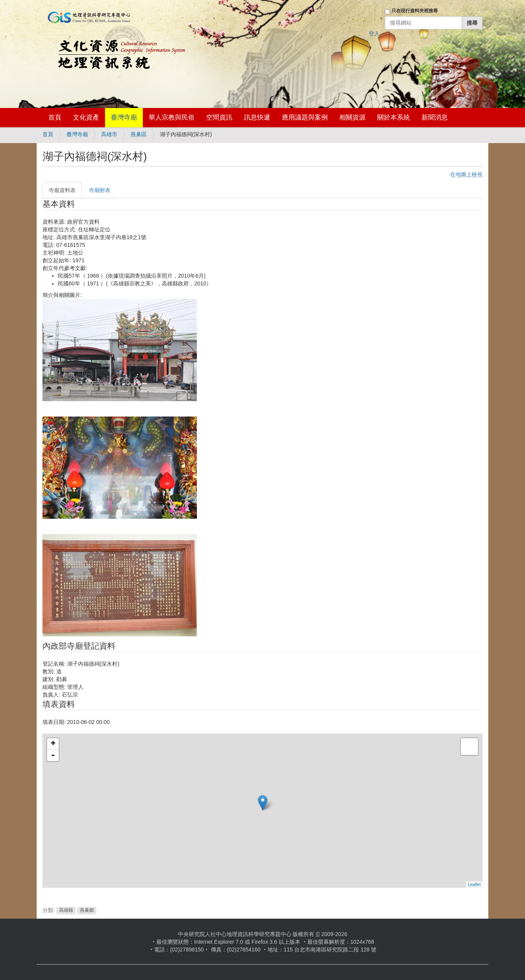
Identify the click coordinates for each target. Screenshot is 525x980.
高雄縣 (66, 911)
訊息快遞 (257, 117)
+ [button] (53, 744)
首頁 (55, 117)
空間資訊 (219, 117)
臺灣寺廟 (124, 117)
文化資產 (86, 117)
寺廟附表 (100, 190)
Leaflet (474, 884)
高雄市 (109, 134)
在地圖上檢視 (466, 174)
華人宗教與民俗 (172, 117)
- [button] (53, 756)
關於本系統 (394, 117)
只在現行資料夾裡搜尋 (415, 11)
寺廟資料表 (62, 190)
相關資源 (352, 117)
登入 (374, 34)
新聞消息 (435, 117)
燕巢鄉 (87, 911)
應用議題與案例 (305, 117)
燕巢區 (139, 134)
